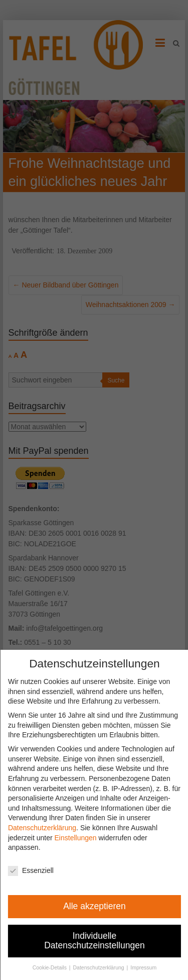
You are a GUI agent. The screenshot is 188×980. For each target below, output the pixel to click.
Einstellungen (80, 838)
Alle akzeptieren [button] (100, 906)
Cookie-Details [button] (55, 967)
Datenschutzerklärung (47, 828)
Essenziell (36, 871)
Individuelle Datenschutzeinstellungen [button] (99, 941)
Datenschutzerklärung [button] (104, 967)
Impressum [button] (148, 967)
